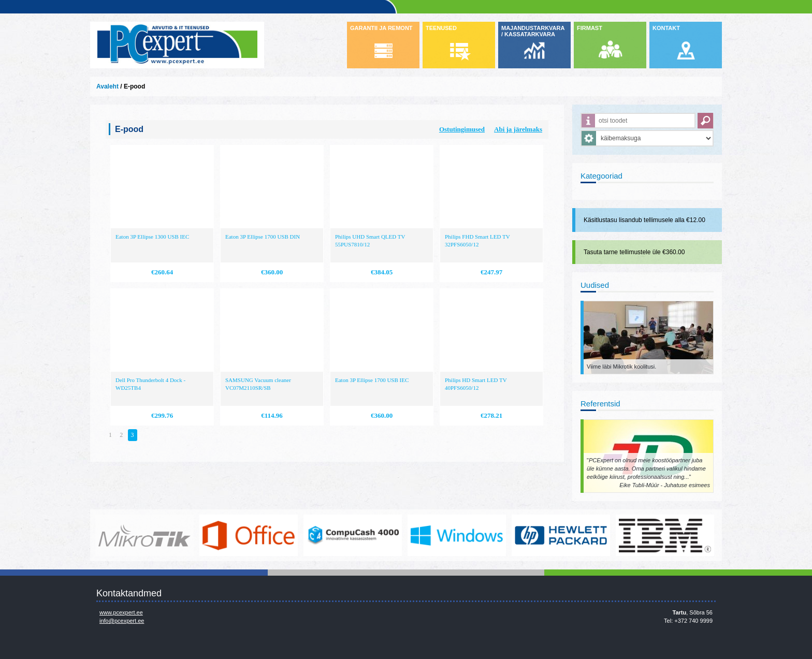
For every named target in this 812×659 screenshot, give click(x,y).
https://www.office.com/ (249, 535)
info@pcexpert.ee (122, 621)
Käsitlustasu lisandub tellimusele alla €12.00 (644, 220)
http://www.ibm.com (665, 535)
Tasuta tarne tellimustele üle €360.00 (634, 252)
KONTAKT (666, 28)
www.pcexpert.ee (121, 612)
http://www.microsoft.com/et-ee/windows (457, 535)
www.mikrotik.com (144, 535)
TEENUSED (441, 28)
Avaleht (107, 86)
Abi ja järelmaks (518, 129)
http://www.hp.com (561, 535)
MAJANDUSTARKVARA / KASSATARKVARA (533, 31)
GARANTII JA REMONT (381, 28)
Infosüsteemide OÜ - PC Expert (177, 45)
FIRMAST (590, 28)
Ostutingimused (462, 129)
